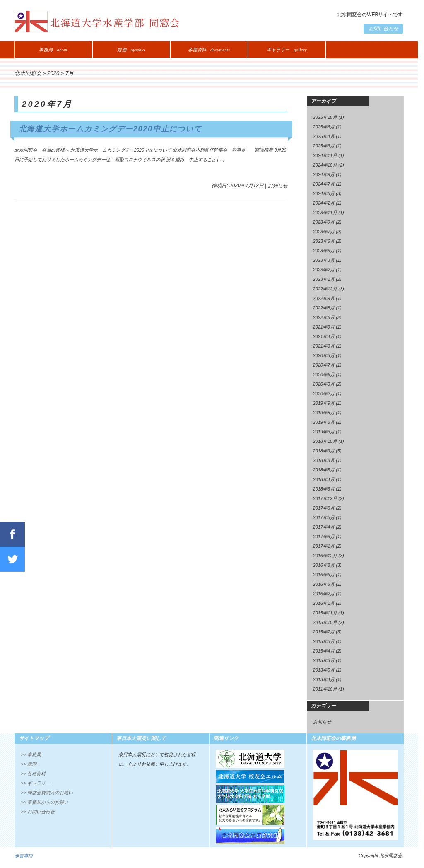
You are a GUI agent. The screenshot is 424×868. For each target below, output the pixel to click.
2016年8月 (324, 565)
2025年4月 (324, 136)
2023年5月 (324, 251)
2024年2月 (324, 203)
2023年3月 (324, 260)
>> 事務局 (31, 754)
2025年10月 (325, 117)
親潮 (131, 50)
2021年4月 (324, 336)
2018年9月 (324, 451)
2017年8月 (324, 508)
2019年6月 (324, 422)
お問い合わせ (383, 29)
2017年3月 (324, 537)
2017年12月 (325, 498)
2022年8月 (324, 308)
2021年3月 (324, 346)
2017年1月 (324, 546)
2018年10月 (325, 441)
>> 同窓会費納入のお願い (47, 793)
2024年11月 (325, 155)
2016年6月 (324, 575)
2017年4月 (324, 527)
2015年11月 (325, 613)
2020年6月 (324, 375)
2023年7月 (324, 232)
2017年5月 (324, 517)
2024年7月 (324, 184)
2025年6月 (324, 127)
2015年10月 (325, 622)
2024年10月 (325, 165)
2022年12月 (325, 289)
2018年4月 (324, 479)
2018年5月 (324, 470)
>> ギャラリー (36, 783)
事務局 (53, 50)
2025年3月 (324, 146)
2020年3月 (324, 384)
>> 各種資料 (34, 774)
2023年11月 (325, 213)
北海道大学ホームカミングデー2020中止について (110, 129)
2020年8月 (324, 355)
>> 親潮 (29, 764)
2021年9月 (324, 327)
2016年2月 (324, 594)
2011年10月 (325, 689)
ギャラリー (287, 50)
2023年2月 (324, 270)
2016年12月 (325, 556)
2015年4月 (324, 651)
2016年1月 (324, 603)
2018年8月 (324, 460)
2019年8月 (324, 413)
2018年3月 (324, 489)
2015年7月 (324, 632)
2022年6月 (324, 317)
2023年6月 (324, 241)
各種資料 (209, 50)
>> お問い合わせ (38, 812)
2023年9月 (324, 222)
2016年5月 (324, 584)
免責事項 (24, 856)
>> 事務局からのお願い (45, 802)
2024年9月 (324, 174)
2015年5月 (324, 641)
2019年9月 (324, 403)
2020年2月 (324, 394)
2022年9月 (324, 298)
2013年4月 (324, 679)
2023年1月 (324, 279)
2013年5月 (324, 670)
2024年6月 (324, 193)
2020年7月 (324, 365)
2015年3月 (324, 660)
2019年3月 (324, 432)
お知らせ (278, 186)
